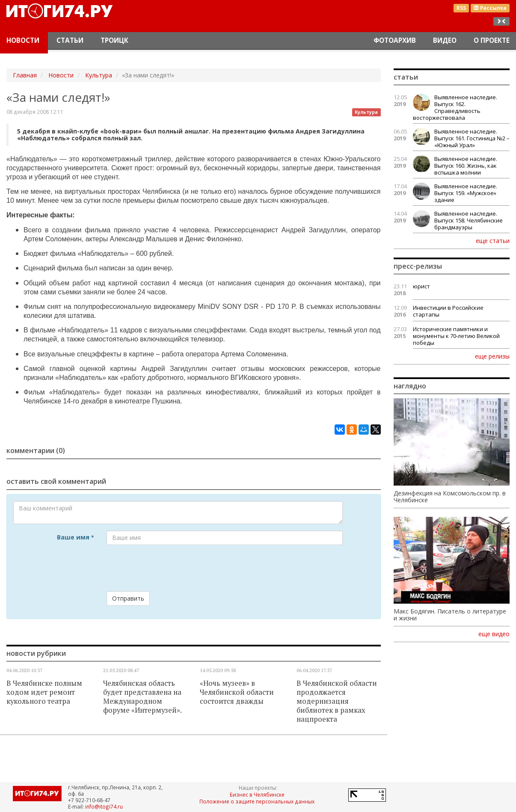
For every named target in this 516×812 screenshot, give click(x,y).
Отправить (128, 598)
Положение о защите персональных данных (257, 801)
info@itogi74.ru (104, 806)
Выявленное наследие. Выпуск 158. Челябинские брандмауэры (469, 220)
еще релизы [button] (492, 356)
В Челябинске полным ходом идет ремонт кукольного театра (44, 692)
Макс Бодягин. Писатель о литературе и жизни (450, 615)
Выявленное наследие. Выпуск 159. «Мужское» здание (466, 193)
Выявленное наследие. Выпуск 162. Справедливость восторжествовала (455, 107)
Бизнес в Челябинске (257, 794)
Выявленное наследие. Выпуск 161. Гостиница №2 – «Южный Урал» (472, 138)
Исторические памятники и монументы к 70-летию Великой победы (456, 336)
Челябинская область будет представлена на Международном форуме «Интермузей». (142, 697)
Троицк (114, 40)
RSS (461, 8)
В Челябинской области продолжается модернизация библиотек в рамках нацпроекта (337, 701)
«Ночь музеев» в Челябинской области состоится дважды (237, 692)
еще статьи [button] (493, 240)
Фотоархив (395, 40)
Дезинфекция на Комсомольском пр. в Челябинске (450, 497)
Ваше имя (75, 537)
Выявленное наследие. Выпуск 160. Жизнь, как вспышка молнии (466, 166)
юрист (421, 286)
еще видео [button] (494, 634)
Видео (445, 40)
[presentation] (172, 568)
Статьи (70, 40)
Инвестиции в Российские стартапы (448, 311)
